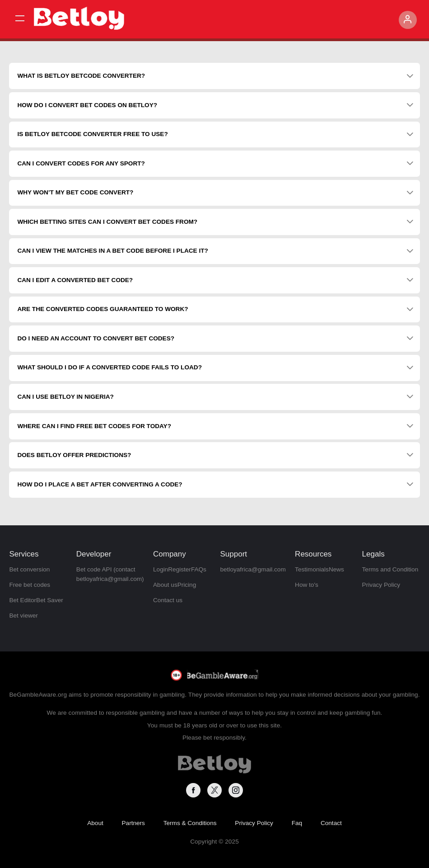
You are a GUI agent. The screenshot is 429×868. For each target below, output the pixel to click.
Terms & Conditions (190, 823)
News (336, 569)
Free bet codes (30, 585)
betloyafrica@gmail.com (253, 569)
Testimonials (312, 569)
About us (165, 585)
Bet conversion (29, 569)
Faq (297, 823)
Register (180, 569)
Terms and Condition (390, 569)
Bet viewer (23, 616)
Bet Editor (23, 600)
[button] (20, 19)
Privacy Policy (381, 585)
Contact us (168, 600)
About (95, 823)
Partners (133, 823)
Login (161, 569)
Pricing (187, 585)
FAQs (199, 569)
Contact (331, 823)
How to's (307, 585)
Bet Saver (50, 600)
